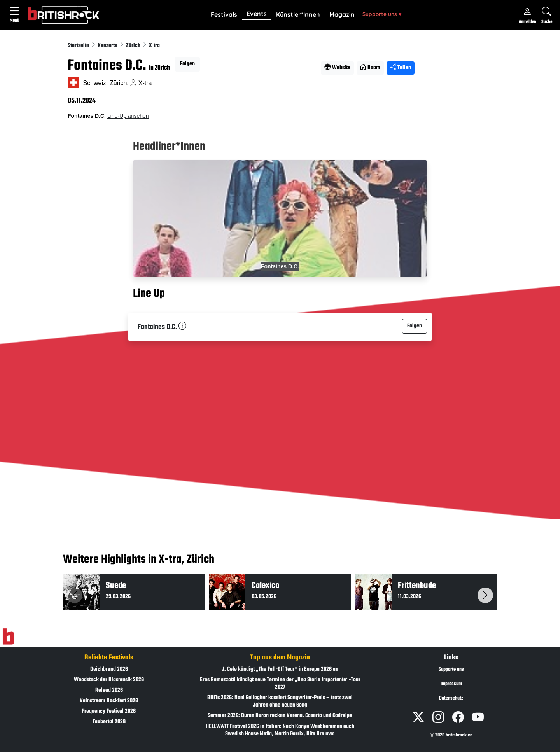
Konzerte (108, 46)
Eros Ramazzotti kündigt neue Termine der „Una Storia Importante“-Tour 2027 (280, 684)
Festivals (224, 14)
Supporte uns (382, 14)
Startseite (79, 46)
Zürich (134, 46)
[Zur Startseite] (8, 637)
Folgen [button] (187, 64)
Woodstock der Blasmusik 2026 (109, 680)
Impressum (451, 684)
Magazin (342, 14)
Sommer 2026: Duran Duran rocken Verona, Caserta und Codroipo (280, 716)
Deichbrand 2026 (109, 669)
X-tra (154, 46)
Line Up (149, 294)
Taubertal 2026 (109, 722)
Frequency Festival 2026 (109, 711)
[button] (224, 15)
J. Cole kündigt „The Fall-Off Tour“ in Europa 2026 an (280, 669)
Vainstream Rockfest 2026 (109, 701)
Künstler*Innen (298, 14)
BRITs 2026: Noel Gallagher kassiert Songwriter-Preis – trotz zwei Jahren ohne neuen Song (280, 701)
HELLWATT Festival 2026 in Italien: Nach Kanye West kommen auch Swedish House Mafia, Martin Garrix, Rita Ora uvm (280, 730)
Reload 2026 (109, 690)
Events (257, 14)
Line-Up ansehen (128, 116)
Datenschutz (451, 698)
